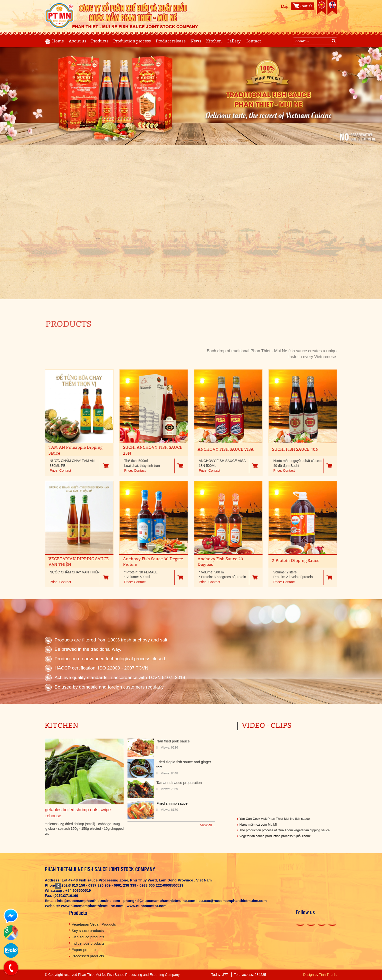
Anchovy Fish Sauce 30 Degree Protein (149, 562)
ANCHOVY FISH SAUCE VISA (221, 450)
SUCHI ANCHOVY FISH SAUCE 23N (148, 451)
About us (77, 41)
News (196, 41)
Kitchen (214, 41)
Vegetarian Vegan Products (94, 924)
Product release (171, 41)
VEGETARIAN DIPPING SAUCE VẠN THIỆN (74, 562)
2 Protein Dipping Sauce (291, 561)
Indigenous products (88, 943)
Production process (132, 41)
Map (285, 6)
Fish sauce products (88, 937)
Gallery (234, 41)
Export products (84, 950)
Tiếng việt (322, 7)
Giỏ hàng (101, 466)
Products (100, 41)
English (332, 7)
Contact (253, 41)
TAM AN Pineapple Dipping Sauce (71, 451)
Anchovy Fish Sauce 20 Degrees (216, 562)
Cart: (306, 6)
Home (58, 41)
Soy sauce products (88, 931)
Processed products (88, 956)
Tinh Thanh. (328, 975)
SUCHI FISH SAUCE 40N (291, 450)
